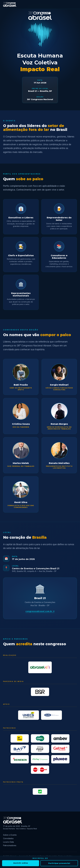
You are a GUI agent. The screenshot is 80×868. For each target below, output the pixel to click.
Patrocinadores (10, 845)
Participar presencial (59, 863)
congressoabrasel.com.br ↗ (40, 611)
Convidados (8, 838)
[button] (21, 377)
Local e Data (8, 842)
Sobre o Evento (10, 835)
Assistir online (21, 863)
